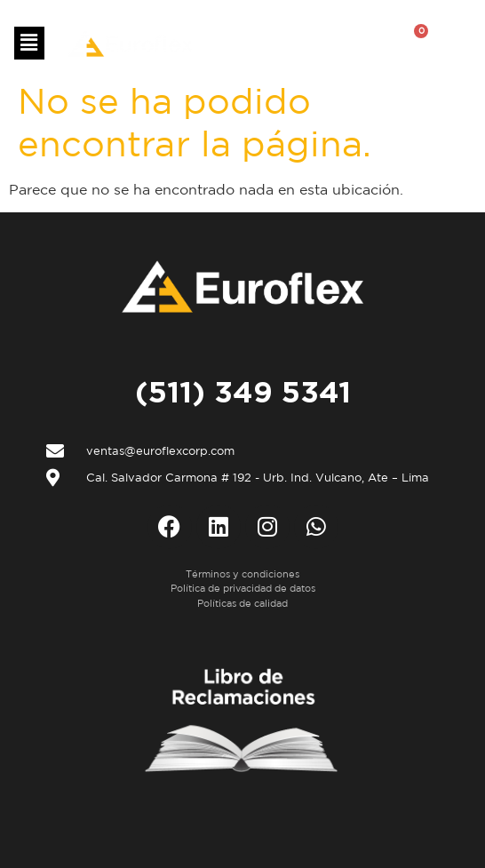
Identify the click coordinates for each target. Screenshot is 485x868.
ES (260, 44)
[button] (29, 43)
